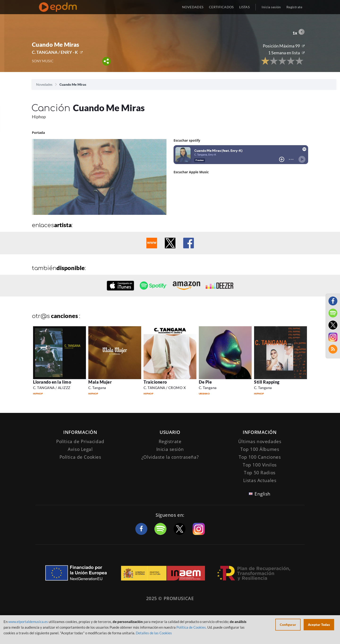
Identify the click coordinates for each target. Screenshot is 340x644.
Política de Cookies (80, 457)
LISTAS (244, 7)
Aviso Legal (80, 449)
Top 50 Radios (260, 473)
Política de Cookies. (191, 627)
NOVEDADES (193, 7)
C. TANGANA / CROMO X (165, 388)
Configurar (288, 625)
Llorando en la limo (52, 382)
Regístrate (294, 7)
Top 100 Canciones (260, 457)
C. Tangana (97, 388)
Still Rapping (267, 382)
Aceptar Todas (319, 625)
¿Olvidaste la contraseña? (170, 457)
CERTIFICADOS (221, 7)
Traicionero (155, 382)
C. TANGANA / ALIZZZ (52, 388)
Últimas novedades (260, 441)
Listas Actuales (260, 480)
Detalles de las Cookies (154, 633)
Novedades (44, 84)
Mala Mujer (100, 382)
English (263, 494)
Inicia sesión (271, 7)
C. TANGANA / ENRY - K (55, 52)
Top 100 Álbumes (260, 449)
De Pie (205, 382)
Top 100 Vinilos (260, 465)
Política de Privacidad (80, 441)
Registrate (170, 441)
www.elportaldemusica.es (28, 622)
